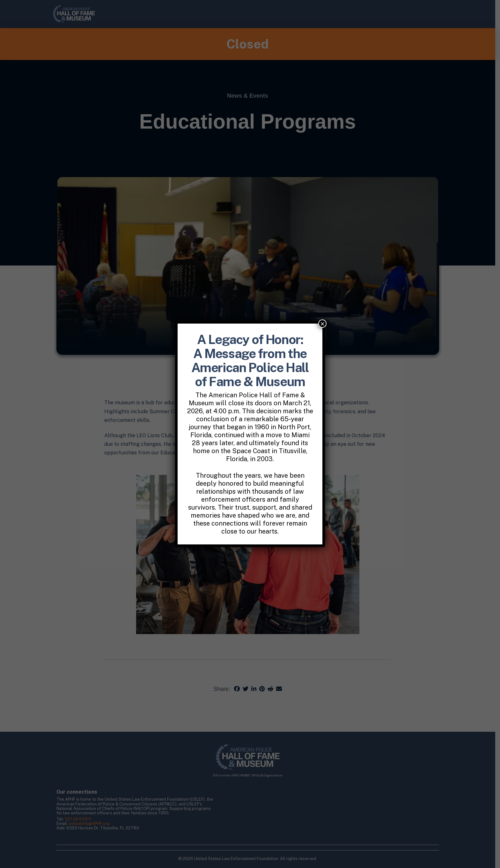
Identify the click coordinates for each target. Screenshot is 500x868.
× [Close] (322, 324)
